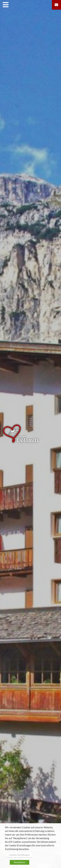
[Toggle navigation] (6, 5)
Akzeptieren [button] (20, 862)
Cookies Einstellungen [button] (19, 855)
